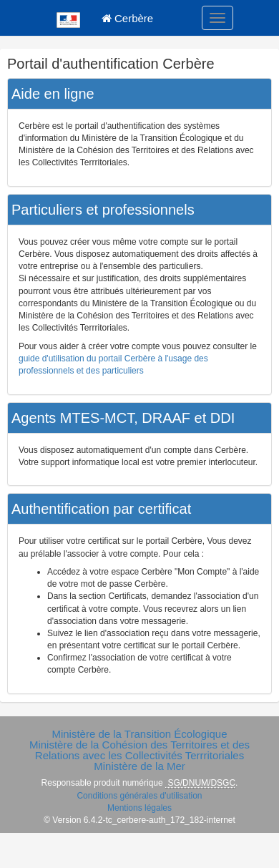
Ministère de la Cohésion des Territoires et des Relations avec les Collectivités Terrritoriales (139, 750)
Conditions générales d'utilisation (139, 796)
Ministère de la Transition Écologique (139, 734)
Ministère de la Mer (139, 766)
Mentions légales (139, 808)
